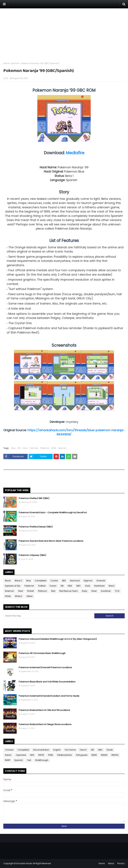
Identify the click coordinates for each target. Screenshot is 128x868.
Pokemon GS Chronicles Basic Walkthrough (42, 653)
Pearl (21, 591)
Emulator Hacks (24, 863)
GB (19, 448)
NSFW (41, 755)
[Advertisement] (64, 32)
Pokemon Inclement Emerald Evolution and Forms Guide (49, 696)
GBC (78, 586)
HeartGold (99, 586)
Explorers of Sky (13, 586)
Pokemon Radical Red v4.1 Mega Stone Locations (45, 724)
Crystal (54, 581)
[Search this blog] (49, 616)
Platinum (42, 591)
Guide (110, 750)
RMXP (8, 760)
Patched (34, 448)
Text (29, 760)
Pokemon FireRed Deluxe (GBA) (36, 527)
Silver (94, 591)
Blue (13, 448)
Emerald (101, 581)
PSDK (51, 755)
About (111, 863)
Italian (8, 755)
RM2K (94, 755)
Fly (7, 78)
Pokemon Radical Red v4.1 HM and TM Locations (44, 710)
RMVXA (115, 755)
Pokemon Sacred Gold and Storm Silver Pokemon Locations (51, 541)
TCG (117, 591)
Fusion (53, 586)
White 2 (18, 596)
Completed (41, 581)
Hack (25, 448)
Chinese (9, 750)
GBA (70, 586)
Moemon (9, 591)
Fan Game (70, 750)
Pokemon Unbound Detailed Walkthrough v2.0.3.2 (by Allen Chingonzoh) (58, 639)
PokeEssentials (64, 755)
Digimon (88, 581)
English (57, 750)
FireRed (42, 586)
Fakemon (29, 586)
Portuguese (82, 755)
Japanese (21, 755)
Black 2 (18, 581)
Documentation (41, 750)
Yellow (29, 596)
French (83, 750)
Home (6, 63)
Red (53, 591)
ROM (54, 448)
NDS (32, 755)
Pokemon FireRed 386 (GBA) (34, 498)
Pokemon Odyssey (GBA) (32, 555)
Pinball (30, 591)
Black (8, 581)
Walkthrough (42, 760)
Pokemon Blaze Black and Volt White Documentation (47, 682)
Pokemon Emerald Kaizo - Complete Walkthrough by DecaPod (53, 512)
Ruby (85, 591)
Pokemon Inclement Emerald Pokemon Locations (45, 667)
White (8, 596)
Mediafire (75, 153)
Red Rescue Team (69, 591)
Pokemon (45, 448)
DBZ (64, 581)
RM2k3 (104, 755)
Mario (111, 586)
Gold (87, 586)
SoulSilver (106, 591)
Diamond (75, 581)
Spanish (15, 63)
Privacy (121, 863)
